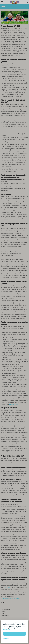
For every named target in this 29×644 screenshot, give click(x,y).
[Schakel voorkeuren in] (7, 639)
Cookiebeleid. (7, 630)
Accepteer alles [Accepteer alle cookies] (14, 634)
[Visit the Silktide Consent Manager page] (24, 639)
